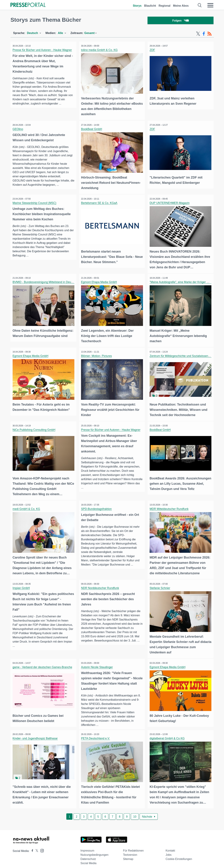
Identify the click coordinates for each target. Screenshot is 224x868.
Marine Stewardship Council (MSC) (35, 203)
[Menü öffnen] (210, 5)
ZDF (153, 51)
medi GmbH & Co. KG (27, 507)
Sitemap (128, 855)
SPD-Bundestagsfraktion (97, 507)
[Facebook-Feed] (204, 35)
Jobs (169, 851)
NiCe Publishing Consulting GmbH (35, 428)
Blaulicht (150, 6)
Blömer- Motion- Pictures (97, 355)
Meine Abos (181, 6)
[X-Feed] (198, 35)
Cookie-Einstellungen (179, 855)
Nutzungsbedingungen (94, 851)
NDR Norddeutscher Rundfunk (101, 585)
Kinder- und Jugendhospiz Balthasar (36, 735)
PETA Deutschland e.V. (96, 735)
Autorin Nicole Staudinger (98, 664)
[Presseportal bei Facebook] (31, 847)
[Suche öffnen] (200, 5)
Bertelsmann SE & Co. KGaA (100, 203)
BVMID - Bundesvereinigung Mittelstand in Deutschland (48, 281)
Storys (137, 6)
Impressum (87, 847)
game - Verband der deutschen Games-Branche (43, 664)
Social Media (89, 860)
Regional (164, 6)
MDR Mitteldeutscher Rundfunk (170, 507)
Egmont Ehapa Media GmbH (100, 281)
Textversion (130, 851)
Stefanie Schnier (160, 585)
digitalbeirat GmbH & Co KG (168, 735)
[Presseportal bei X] (36, 847)
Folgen (181, 21)
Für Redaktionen (133, 847)
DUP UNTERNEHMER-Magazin (170, 203)
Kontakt (170, 847)
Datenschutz (88, 855)
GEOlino (18, 129)
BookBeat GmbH (92, 129)
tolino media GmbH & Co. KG (100, 51)
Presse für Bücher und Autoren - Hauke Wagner (43, 51)
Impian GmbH (22, 585)
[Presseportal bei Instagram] (41, 847)
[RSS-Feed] (209, 35)
